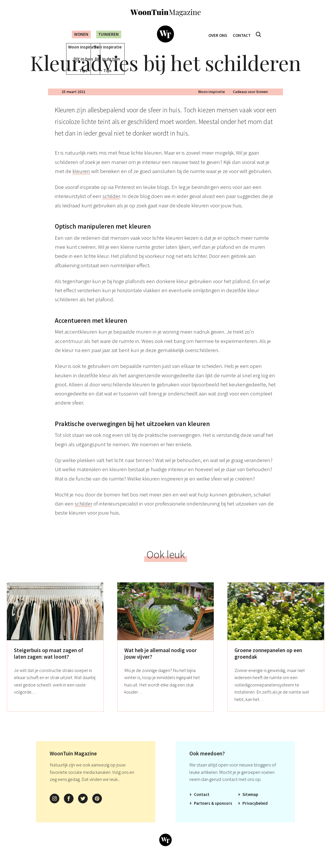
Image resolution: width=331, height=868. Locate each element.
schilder (111, 205)
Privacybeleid (255, 811)
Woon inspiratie (211, 100)
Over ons (217, 34)
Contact (243, 34)
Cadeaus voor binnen (250, 100)
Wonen (77, 34)
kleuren (81, 179)
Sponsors (224, 811)
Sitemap (250, 803)
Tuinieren (108, 34)
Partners (202, 811)
